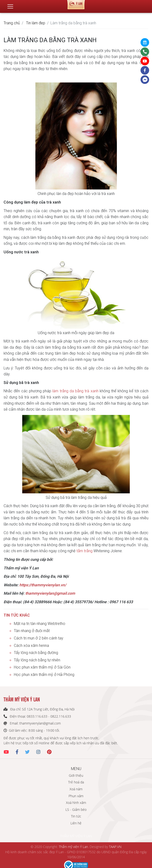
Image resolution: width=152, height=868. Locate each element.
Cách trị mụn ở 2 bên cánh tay (39, 638)
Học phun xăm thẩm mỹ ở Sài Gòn (42, 667)
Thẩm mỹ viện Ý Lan (73, 847)
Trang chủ (12, 23)
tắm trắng (84, 551)
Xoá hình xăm (76, 803)
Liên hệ (76, 823)
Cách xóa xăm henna (31, 645)
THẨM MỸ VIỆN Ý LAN (76, 836)
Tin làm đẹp (36, 23)
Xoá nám (76, 789)
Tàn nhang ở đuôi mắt (32, 631)
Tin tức (76, 816)
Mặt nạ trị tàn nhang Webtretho (40, 623)
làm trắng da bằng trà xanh (75, 391)
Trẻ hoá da (76, 782)
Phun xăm (76, 796)
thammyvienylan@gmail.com (50, 593)
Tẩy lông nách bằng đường (36, 653)
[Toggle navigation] (10, 5)
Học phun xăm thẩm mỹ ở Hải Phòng (44, 674)
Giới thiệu (76, 775)
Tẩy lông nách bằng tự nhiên (37, 660)
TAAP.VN (115, 847)
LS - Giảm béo (76, 809)
